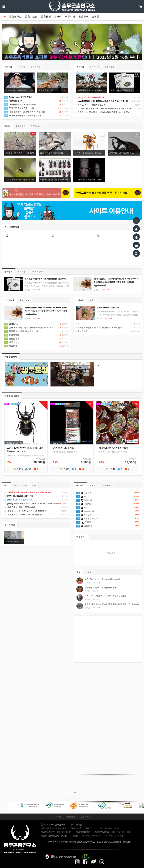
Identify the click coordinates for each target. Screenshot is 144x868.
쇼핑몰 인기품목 (12, 396)
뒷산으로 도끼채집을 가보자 (19, 108)
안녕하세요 (12, 335)
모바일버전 (86, 817)
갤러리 (58, 17)
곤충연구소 (15, 17)
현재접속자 (81, 537)
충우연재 (80, 67)
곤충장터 (83, 17)
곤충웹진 (46, 17)
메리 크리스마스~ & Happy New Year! (102, 579)
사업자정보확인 (83, 832)
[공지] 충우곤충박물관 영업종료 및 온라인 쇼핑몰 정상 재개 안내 (36, 503)
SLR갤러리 (35, 126)
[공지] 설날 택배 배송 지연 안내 (21, 331)
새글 (78, 572)
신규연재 (21, 67)
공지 (6, 485)
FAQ (15, 485)
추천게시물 (24, 300)
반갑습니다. (12, 338)
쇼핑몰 (95, 17)
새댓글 (88, 572)
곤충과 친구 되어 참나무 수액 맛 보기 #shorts (105, 596)
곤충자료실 (31, 17)
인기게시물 (9, 300)
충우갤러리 (20, 126)
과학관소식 (110, 67)
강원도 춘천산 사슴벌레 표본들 (91, 105)
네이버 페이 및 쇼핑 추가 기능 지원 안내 (36, 514)
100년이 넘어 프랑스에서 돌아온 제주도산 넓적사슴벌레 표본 (105, 108)
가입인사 (11, 346)
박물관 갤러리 (11, 356)
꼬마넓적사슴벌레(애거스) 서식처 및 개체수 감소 (99, 327)
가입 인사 (11, 342)
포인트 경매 (10, 525)
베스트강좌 (38, 271)
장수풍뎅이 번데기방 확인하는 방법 (101, 587)
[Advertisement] (108, 639)
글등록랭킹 (108, 485)
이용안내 (57, 817)
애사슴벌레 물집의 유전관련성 (20, 104)
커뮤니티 (70, 17)
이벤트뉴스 (94, 67)
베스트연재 (36, 67)
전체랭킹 (93, 485)
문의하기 (71, 817)
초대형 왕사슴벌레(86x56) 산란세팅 (23, 115)
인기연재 (8, 67)
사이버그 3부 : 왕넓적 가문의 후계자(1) (25, 112)
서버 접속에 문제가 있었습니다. (36, 507)
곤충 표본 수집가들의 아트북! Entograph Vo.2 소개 (30, 327)
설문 (25, 485)
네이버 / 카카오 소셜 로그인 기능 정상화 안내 (36, 511)
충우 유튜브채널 (12, 227)
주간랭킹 (80, 485)
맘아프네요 (82, 331)
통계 (34, 485)
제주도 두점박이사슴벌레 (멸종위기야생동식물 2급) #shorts (112, 604)
